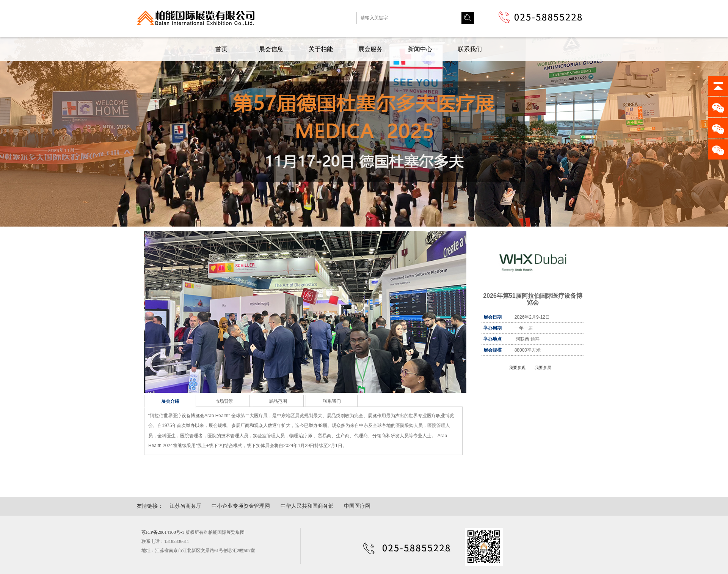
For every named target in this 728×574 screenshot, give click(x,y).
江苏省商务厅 (185, 506)
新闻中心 (420, 49)
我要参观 (517, 368)
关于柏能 (321, 49)
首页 (221, 49)
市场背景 (224, 401)
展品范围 (278, 401)
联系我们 (470, 49)
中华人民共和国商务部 (307, 506)
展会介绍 (170, 401)
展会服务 (370, 49)
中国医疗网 (357, 506)
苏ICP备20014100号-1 (163, 532)
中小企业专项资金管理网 (241, 506)
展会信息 (271, 49)
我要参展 (543, 368)
